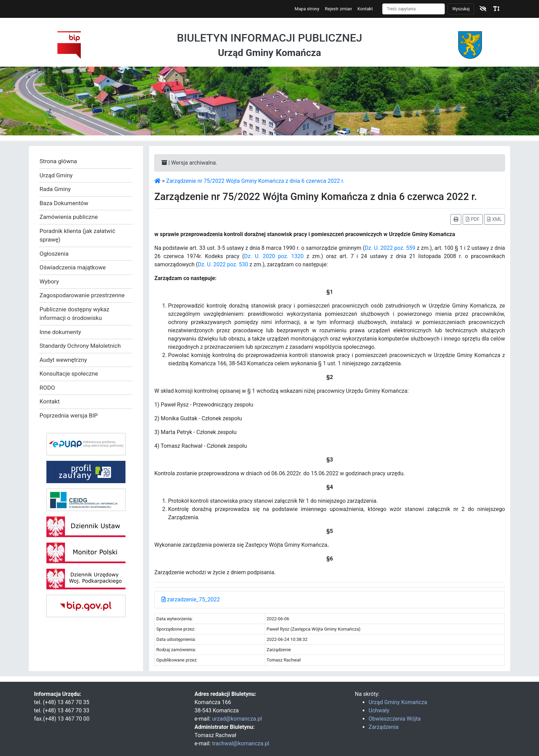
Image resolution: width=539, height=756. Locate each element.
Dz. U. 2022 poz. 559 (390, 248)
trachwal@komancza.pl (241, 743)
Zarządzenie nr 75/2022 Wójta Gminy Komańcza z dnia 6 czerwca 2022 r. (255, 181)
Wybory (49, 281)
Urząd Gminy (56, 175)
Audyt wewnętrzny (63, 360)
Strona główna (58, 161)
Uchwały (379, 710)
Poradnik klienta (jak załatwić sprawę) (77, 235)
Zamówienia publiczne (69, 217)
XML (494, 219)
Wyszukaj (461, 9)
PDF (473, 219)
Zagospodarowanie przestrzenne (82, 295)
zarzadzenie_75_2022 (191, 599)
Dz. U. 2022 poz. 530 (223, 264)
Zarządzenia (383, 727)
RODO (47, 388)
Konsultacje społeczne (69, 374)
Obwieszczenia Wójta (394, 719)
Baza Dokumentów (64, 203)
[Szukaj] (414, 9)
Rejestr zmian (338, 9)
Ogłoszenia (54, 254)
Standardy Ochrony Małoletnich (80, 346)
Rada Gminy (55, 189)
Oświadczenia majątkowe (73, 267)
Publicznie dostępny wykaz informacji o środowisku (74, 314)
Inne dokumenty (60, 332)
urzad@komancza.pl (237, 719)
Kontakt (365, 9)
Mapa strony (307, 9)
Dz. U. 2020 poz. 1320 (274, 256)
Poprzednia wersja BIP (69, 415)
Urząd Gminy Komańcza (398, 702)
